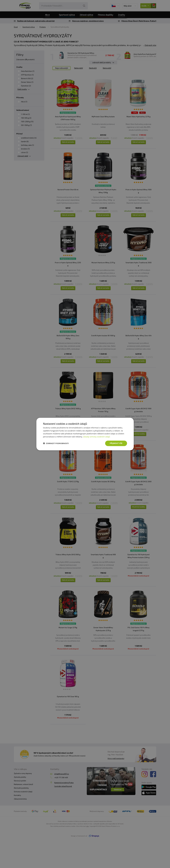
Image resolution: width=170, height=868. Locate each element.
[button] (56, 443)
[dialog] (85, 434)
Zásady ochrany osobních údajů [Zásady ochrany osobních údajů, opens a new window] (97, 437)
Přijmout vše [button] (116, 443)
